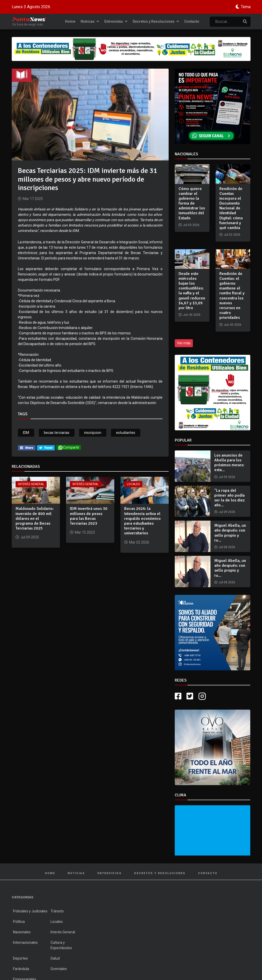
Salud (55, 958)
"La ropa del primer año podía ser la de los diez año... (229, 498)
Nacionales (22, 932)
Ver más (184, 343)
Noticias (90, 21)
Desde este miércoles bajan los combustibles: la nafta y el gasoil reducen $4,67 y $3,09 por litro (192, 291)
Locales (133, 484)
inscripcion (93, 433)
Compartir (69, 448)
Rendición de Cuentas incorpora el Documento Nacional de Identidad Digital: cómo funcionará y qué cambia (231, 208)
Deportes (20, 958)
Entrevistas (116, 21)
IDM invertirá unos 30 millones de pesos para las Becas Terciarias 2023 (89, 516)
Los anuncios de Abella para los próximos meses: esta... (229, 463)
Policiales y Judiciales (30, 911)
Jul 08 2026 (227, 547)
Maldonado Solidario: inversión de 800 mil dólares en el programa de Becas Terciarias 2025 (35, 518)
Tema (246, 7)
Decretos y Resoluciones (156, 21)
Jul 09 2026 (227, 477)
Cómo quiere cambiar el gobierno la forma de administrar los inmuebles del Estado (192, 203)
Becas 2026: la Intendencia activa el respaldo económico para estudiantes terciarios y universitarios (142, 521)
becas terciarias (57, 433)
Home (70, 21)
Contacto (192, 21)
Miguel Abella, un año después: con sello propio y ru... (230, 533)
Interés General (31, 484)
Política (19, 922)
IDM (26, 433)
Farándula (21, 969)
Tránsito (57, 911)
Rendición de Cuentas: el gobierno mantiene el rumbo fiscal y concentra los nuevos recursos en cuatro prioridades (232, 296)
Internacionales (25, 943)
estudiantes (126, 433)
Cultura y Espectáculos (61, 945)
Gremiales (59, 969)
